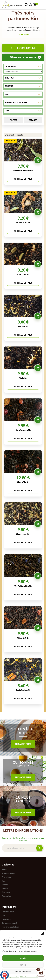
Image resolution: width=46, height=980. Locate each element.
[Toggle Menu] (42, 5)
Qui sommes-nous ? (9, 922)
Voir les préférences (23, 972)
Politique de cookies (13, 977)
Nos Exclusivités (8, 873)
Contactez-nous (8, 911)
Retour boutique (23, 48)
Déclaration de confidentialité (29, 977)
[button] (42, 933)
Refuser (23, 965)
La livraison (6, 918)
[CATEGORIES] (23, 71)
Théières (5, 888)
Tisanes (5, 884)
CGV (3, 915)
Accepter (23, 958)
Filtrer (14, 120)
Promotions (6, 877)
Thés (4, 881)
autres (4, 870)
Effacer (33, 120)
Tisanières (6, 892)
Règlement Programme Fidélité (14, 929)
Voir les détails (23, 179)
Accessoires (6, 895)
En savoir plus (23, 744)
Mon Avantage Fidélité (10, 926)
